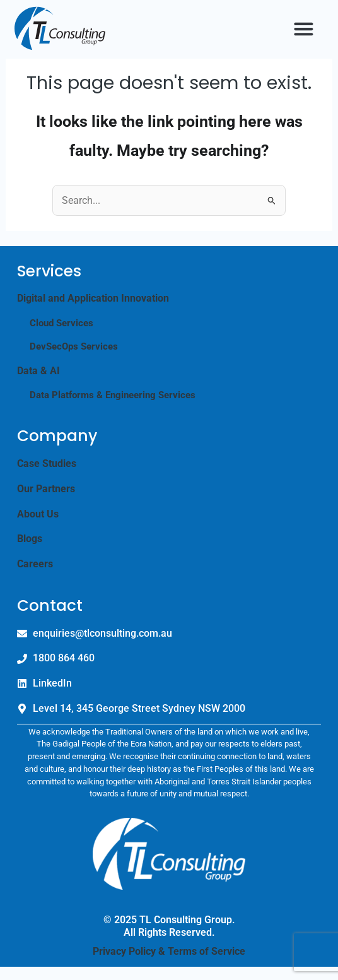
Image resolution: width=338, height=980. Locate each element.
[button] (304, 28)
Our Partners (46, 502)
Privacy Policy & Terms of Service (169, 964)
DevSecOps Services (74, 360)
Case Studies (47, 477)
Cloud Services (61, 336)
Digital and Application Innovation (93, 311)
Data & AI (38, 383)
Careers (35, 577)
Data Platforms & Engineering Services (113, 408)
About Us (38, 527)
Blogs (30, 552)
